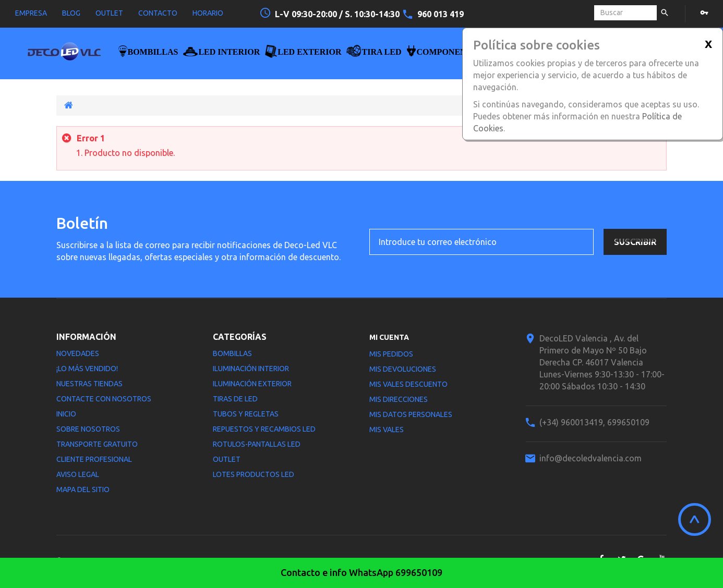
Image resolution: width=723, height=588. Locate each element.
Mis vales (387, 430)
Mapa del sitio (83, 489)
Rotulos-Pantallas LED (257, 444)
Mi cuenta (389, 337)
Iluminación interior (251, 369)
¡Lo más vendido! (87, 369)
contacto (158, 13)
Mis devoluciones (403, 369)
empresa (31, 13)
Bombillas (232, 353)
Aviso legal (78, 474)
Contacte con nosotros (104, 399)
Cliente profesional (94, 459)
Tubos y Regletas (246, 414)
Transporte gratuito (97, 444)
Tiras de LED (235, 399)
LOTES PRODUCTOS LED (254, 474)
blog (71, 13)
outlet (109, 13)
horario (208, 13)
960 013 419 (441, 14)
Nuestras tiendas (89, 384)
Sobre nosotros (88, 429)
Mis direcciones (399, 399)
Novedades (78, 353)
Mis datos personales (411, 414)
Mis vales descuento (408, 384)
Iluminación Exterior (252, 384)
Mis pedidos (391, 354)
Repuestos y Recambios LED (264, 429)
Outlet (227, 459)
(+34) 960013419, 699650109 (594, 422)
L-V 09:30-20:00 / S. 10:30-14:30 (338, 14)
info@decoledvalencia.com (591, 458)
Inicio (66, 414)
